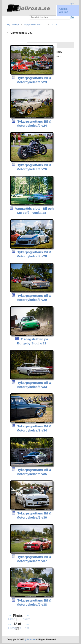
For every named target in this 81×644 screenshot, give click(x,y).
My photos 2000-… (35, 24)
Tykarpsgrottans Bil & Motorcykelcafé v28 (34, 254)
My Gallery (13, 24)
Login (72, 4)
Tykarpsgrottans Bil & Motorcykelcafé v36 (34, 515)
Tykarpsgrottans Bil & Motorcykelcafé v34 (34, 428)
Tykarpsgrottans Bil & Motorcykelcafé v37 (34, 559)
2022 (54, 24)
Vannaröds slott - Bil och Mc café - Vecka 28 (34, 211)
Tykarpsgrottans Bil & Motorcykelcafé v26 (34, 167)
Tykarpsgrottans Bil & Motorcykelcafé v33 (34, 385)
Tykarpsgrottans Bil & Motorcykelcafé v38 (34, 602)
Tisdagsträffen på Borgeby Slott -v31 (33, 341)
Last (26, 626)
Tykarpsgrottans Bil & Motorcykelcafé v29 (34, 298)
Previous (15, 626)
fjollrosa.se (30, 640)
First (11, 617)
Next (26, 617)
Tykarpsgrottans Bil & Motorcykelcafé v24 (34, 123)
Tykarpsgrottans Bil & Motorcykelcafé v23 (34, 80)
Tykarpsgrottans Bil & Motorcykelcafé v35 (34, 472)
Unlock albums (64, 11)
